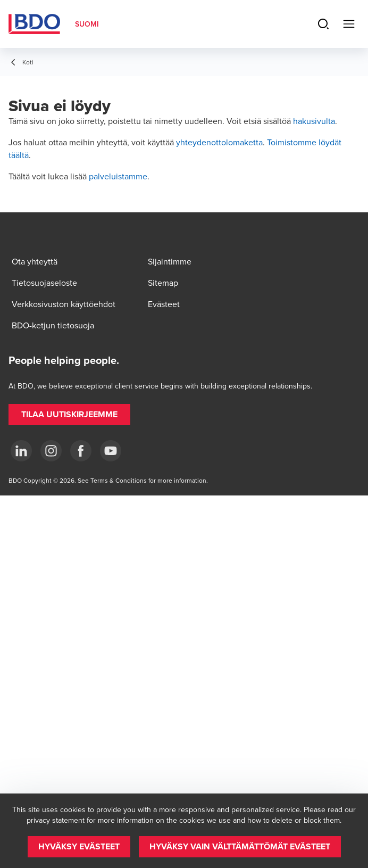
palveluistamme (118, 176)
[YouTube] (111, 451)
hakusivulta (314, 121)
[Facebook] (81, 451)
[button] (69, 415)
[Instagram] (51, 451)
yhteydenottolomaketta (219, 142)
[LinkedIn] (21, 451)
